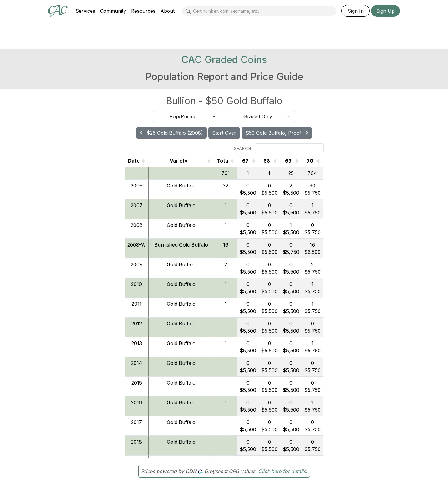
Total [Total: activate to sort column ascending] (223, 161)
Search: (279, 148)
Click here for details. (283, 471)
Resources (143, 11)
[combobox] (187, 116)
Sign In (356, 11)
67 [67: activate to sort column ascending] (245, 161)
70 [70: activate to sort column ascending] (310, 161)
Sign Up (385, 11)
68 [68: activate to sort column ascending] (267, 161)
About (167, 11)
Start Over (224, 133)
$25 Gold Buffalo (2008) (171, 133)
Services (85, 11)
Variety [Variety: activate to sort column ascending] (179, 161)
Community (113, 11)
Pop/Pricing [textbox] (183, 116)
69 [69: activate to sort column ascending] (288, 161)
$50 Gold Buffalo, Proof (277, 133)
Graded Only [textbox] (258, 116)
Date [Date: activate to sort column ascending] (134, 161)
